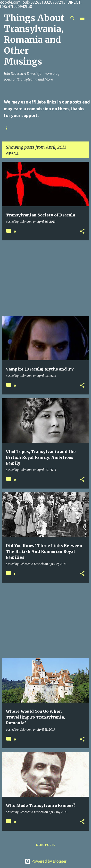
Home (8, 128)
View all (12, 153)
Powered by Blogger (46, 861)
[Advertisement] (45, 278)
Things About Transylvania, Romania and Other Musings (34, 40)
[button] (82, 231)
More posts (46, 845)
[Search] (73, 18)
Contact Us (33, 128)
